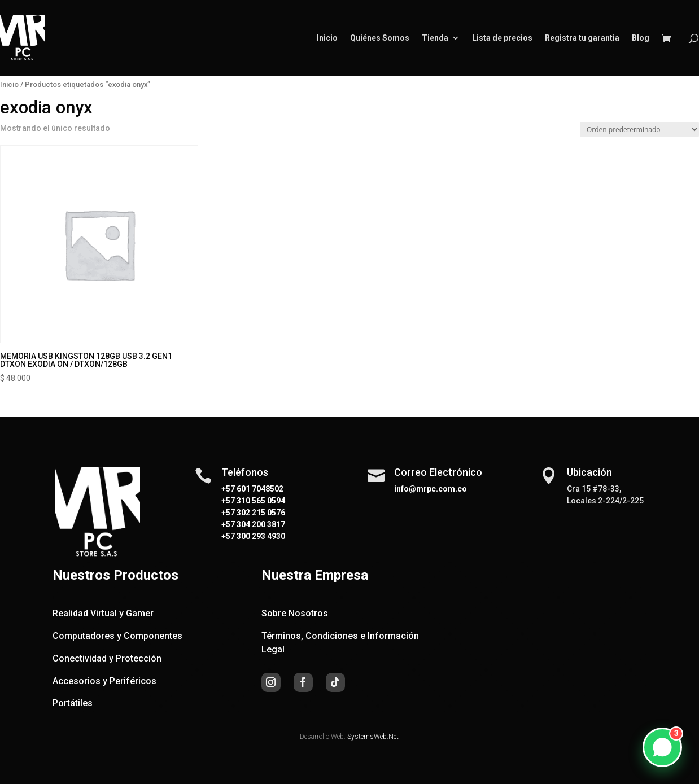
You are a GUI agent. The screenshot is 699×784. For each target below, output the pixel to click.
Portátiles (73, 703)
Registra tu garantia (582, 38)
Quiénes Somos (380, 38)
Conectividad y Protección (107, 658)
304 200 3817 (260, 524)
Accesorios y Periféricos (104, 681)
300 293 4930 (260, 536)
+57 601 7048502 (252, 489)
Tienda (435, 38)
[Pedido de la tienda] (639, 130)
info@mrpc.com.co (431, 489)
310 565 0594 (260, 501)
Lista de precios (502, 38)
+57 (228, 501)
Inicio (327, 38)
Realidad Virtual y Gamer (103, 613)
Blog (641, 38)
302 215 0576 (260, 513)
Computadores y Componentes (117, 636)
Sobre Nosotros (295, 613)
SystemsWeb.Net (373, 737)
